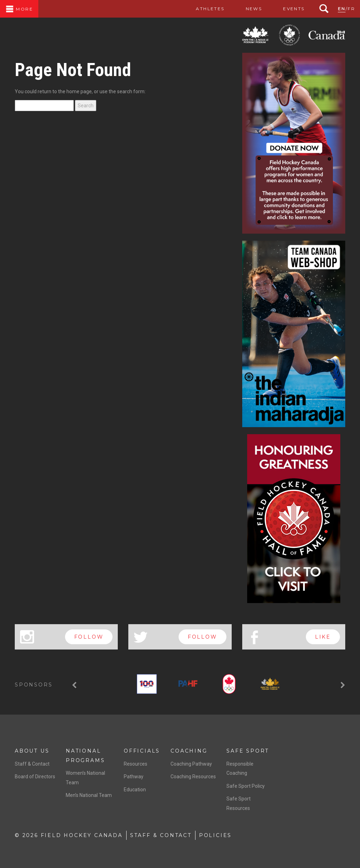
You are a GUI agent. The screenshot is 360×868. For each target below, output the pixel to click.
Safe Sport (248, 751)
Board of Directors (35, 777)
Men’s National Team (89, 795)
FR (351, 9)
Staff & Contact (32, 764)
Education (135, 790)
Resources (136, 764)
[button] (75, 686)
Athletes (210, 9)
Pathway (134, 777)
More (19, 9)
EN (342, 9)
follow (89, 637)
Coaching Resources (193, 777)
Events (294, 9)
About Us (32, 751)
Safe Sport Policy (246, 786)
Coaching (189, 751)
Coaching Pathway (191, 764)
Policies (215, 835)
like (323, 637)
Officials (142, 751)
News (254, 9)
